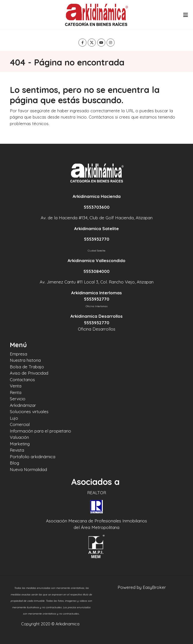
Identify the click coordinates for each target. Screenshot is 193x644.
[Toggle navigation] (185, 15)
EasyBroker (154, 587)
